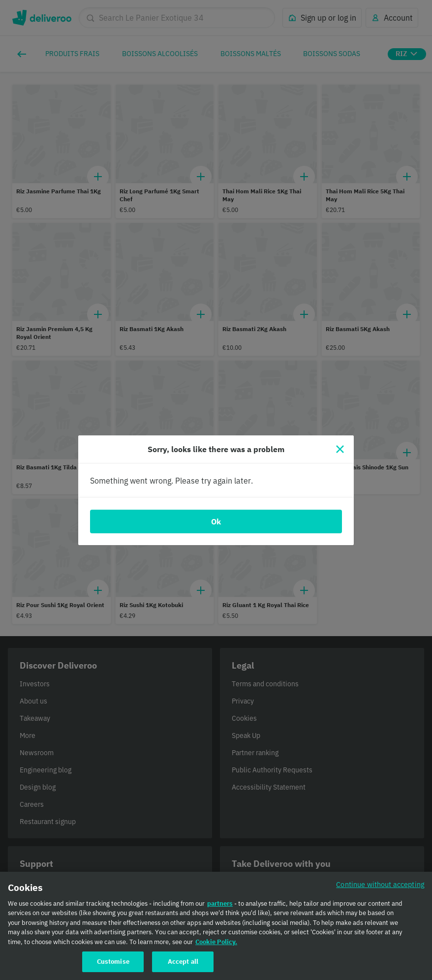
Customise (113, 967)
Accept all (183, 967)
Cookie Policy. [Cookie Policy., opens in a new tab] (216, 947)
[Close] (340, 449)
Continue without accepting (380, 889)
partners (220, 908)
